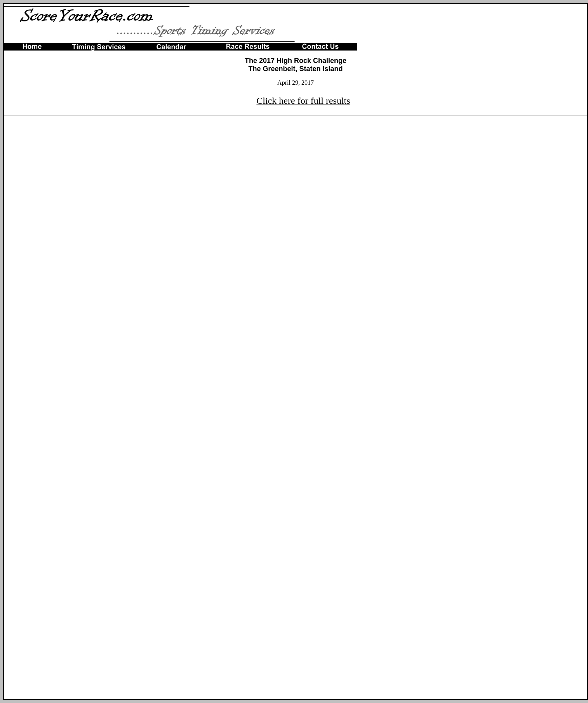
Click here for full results (303, 101)
